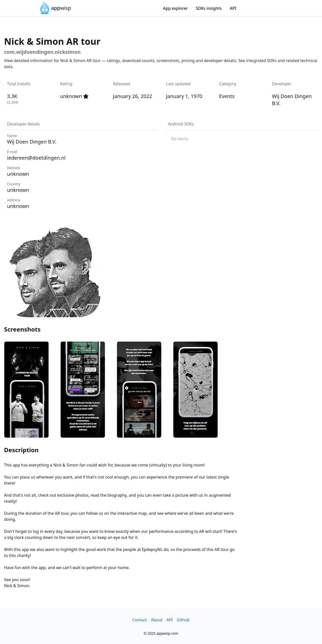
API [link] (233, 8)
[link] (55, 8)
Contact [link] (140, 620)
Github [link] (183, 620)
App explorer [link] (175, 8)
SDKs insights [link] (209, 8)
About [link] (157, 620)
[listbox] (242, 139)
